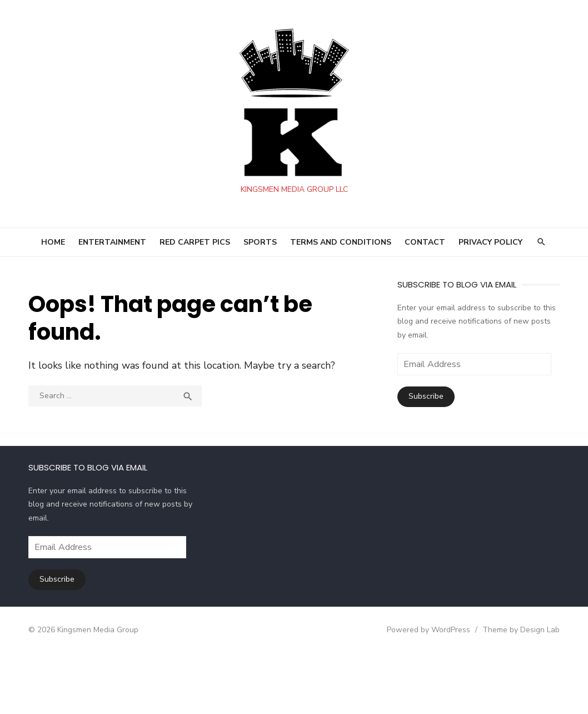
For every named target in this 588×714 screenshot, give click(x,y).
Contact (425, 242)
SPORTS (260, 242)
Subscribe (424, 396)
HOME (53, 242)
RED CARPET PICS (195, 242)
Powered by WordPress (421, 630)
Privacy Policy (490, 242)
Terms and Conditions (341, 242)
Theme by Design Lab (513, 630)
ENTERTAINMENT (112, 242)
